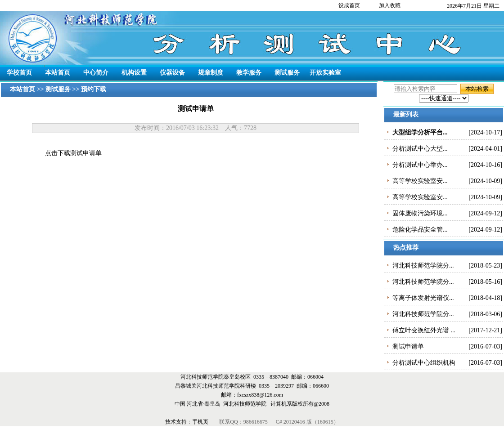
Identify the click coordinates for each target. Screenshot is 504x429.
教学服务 (249, 73)
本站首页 (58, 73)
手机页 (201, 422)
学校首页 (19, 73)
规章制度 (211, 73)
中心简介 (96, 73)
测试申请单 (408, 346)
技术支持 (176, 422)
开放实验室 (325, 73)
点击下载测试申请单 (73, 153)
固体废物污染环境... (420, 213)
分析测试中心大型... (420, 149)
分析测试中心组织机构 (424, 363)
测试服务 (287, 73)
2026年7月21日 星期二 (473, 6)
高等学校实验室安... (420, 181)
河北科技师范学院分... (423, 266)
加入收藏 (390, 5)
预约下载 (94, 89)
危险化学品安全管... (420, 230)
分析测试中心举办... (420, 165)
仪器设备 (172, 73)
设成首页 (349, 5)
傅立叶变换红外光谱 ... (424, 330)
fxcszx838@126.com (260, 395)
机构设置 (134, 73)
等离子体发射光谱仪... (423, 298)
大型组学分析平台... (420, 132)
